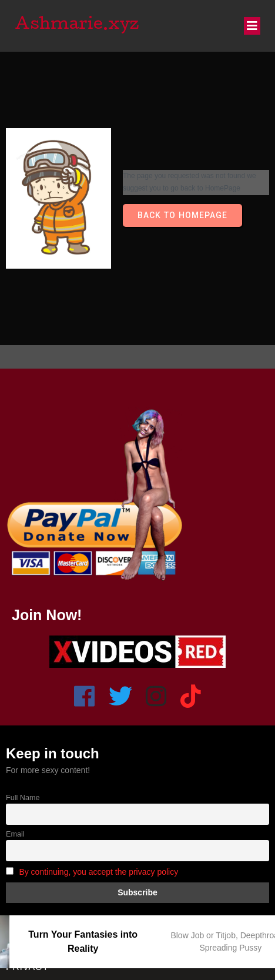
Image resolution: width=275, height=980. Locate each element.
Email (15, 834)
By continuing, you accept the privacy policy (98, 872)
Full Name (23, 798)
